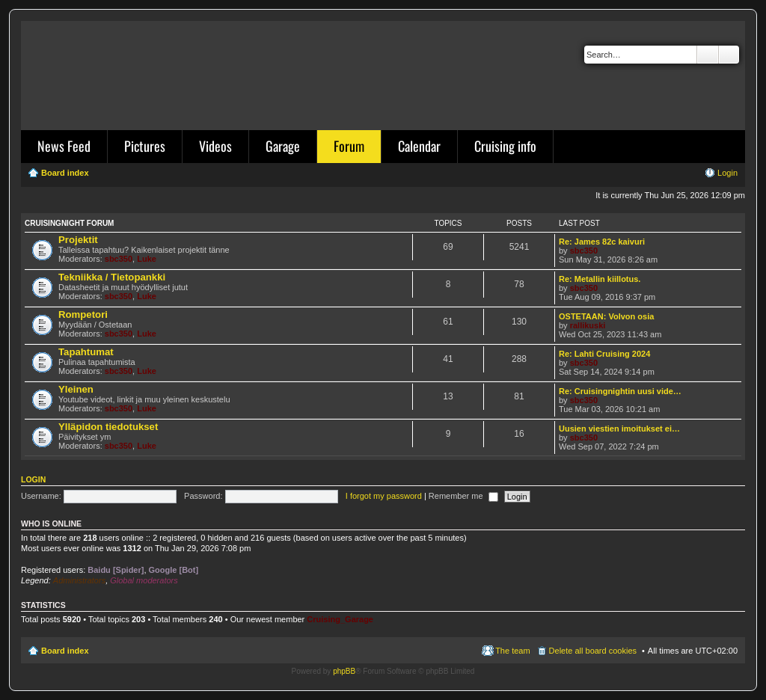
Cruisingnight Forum (69, 223)
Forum (349, 146)
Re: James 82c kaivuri (602, 242)
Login (33, 479)
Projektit (78, 240)
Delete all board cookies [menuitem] (593, 651)
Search (708, 55)
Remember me (463, 496)
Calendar (419, 146)
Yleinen (76, 389)
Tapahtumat (86, 352)
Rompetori (83, 314)
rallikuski (588, 325)
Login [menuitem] (727, 173)
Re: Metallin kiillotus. (600, 279)
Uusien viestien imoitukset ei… (619, 429)
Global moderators (144, 580)
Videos (215, 146)
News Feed (64, 146)
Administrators (79, 580)
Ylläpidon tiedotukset (108, 427)
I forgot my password (384, 496)
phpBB (344, 671)
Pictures (145, 146)
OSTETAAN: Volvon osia (606, 316)
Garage (283, 146)
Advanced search (729, 55)
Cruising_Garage (340, 619)
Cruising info (505, 146)
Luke (147, 259)
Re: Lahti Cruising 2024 (604, 354)
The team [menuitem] (512, 651)
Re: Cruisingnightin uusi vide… (620, 391)
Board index (65, 651)
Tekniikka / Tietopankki (112, 277)
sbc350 (119, 259)
